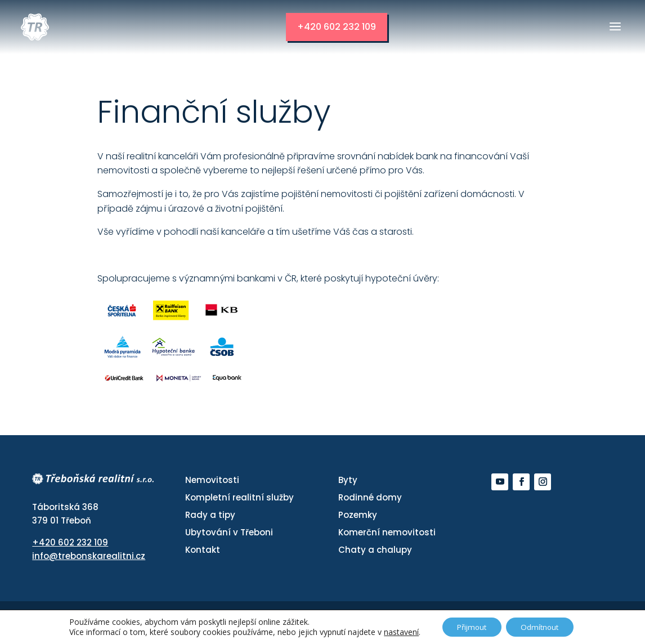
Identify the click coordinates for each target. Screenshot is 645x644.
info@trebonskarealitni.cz (89, 555)
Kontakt (203, 550)
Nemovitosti (212, 480)
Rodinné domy (370, 497)
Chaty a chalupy (375, 550)
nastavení (395, 632)
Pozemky (358, 515)
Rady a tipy (210, 515)
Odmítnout (543, 626)
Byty (348, 480)
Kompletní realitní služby (239, 497)
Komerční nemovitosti (387, 532)
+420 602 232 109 (342, 27)
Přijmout (469, 626)
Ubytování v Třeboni (229, 532)
